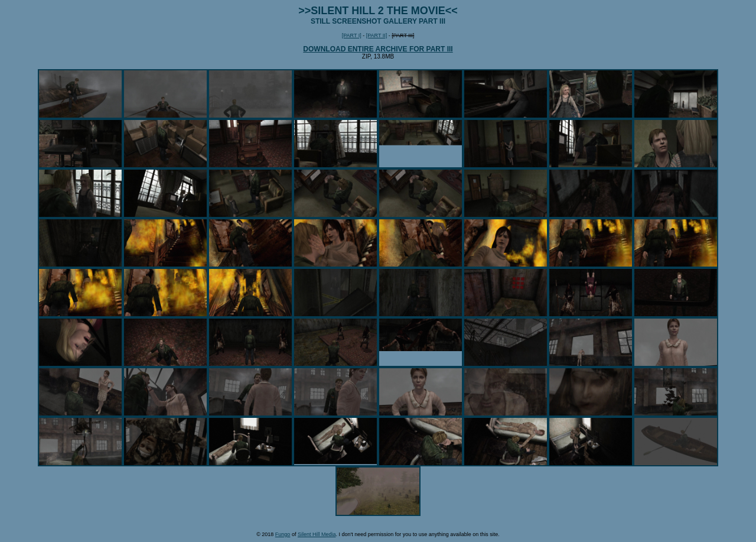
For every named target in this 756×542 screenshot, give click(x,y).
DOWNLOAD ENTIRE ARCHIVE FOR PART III (378, 49)
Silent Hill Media (317, 534)
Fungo (283, 534)
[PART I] (352, 35)
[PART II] (377, 35)
